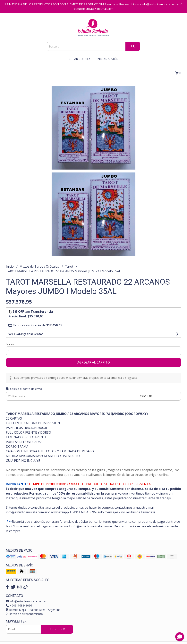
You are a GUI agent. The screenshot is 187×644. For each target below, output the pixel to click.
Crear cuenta (80, 59)
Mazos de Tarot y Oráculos (40, 266)
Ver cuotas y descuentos (26, 334)
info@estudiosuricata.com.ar (26, 601)
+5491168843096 (19, 605)
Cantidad (10, 344)
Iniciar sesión (108, 59)
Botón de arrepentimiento (24, 614)
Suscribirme (57, 629)
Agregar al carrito (94, 362)
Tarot (69, 266)
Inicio (10, 266)
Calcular (146, 396)
